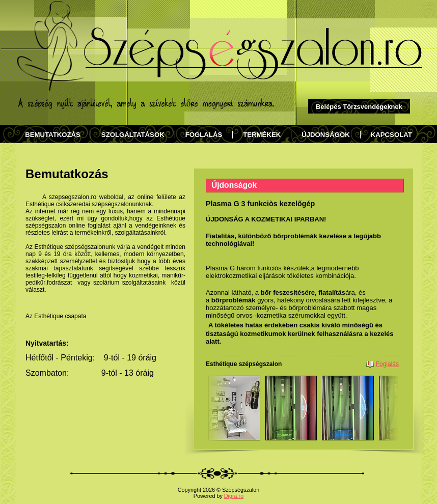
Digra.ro (234, 496)
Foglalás (387, 364)
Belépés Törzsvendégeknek (359, 107)
